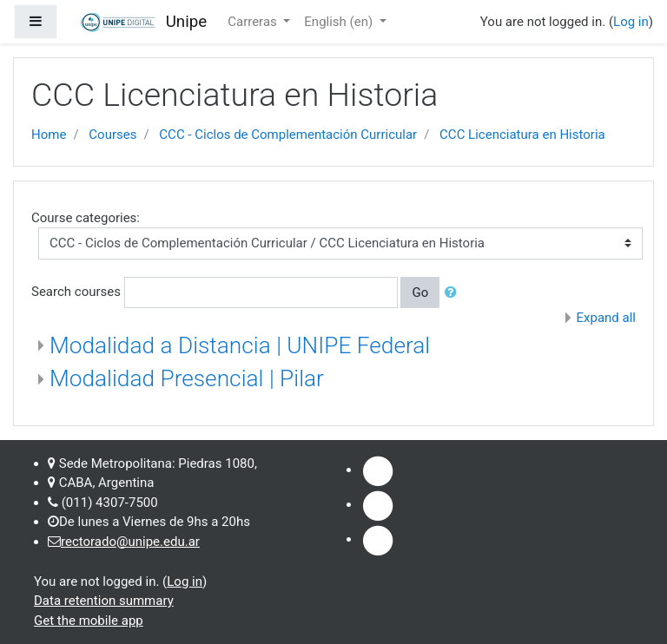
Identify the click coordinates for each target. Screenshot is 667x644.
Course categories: (86, 218)
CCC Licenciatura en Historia (522, 135)
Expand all (606, 318)
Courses (112, 135)
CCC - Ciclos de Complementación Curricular (288, 135)
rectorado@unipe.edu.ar (130, 542)
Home (49, 135)
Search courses (76, 292)
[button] (454, 293)
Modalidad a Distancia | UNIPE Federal (240, 345)
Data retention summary (104, 601)
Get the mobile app (89, 621)
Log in (631, 22)
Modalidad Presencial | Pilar (187, 378)
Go (420, 292)
